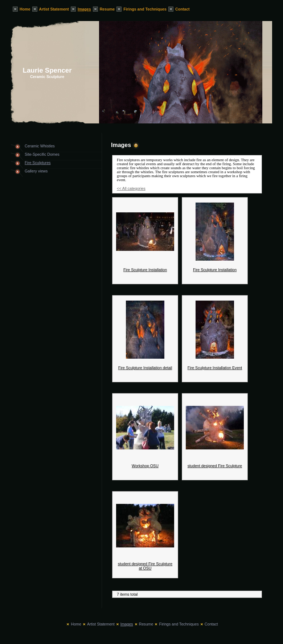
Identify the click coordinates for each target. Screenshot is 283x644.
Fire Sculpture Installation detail (145, 368)
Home (25, 9)
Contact (182, 9)
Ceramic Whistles (40, 146)
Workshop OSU (145, 466)
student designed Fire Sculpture (215, 466)
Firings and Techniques (145, 9)
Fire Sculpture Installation (145, 270)
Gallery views (36, 171)
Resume (107, 9)
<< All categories (131, 188)
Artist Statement (54, 9)
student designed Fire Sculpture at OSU (145, 566)
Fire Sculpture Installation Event (215, 368)
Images (84, 9)
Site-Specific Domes (42, 154)
